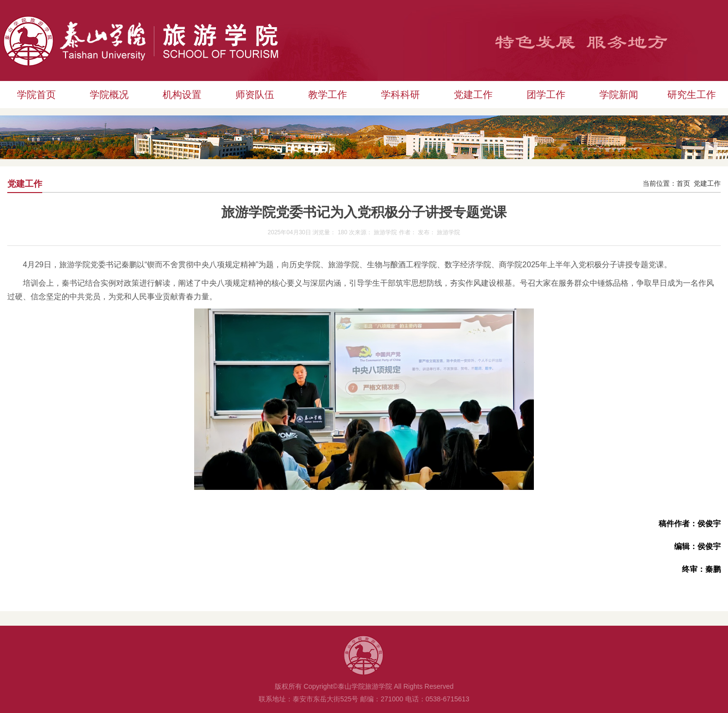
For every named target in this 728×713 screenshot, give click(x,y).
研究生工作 (692, 95)
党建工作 (473, 95)
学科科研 (400, 95)
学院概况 (109, 95)
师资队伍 (255, 95)
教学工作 (328, 95)
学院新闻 (619, 95)
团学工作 (546, 95)
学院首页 (36, 95)
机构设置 (182, 95)
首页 (683, 184)
